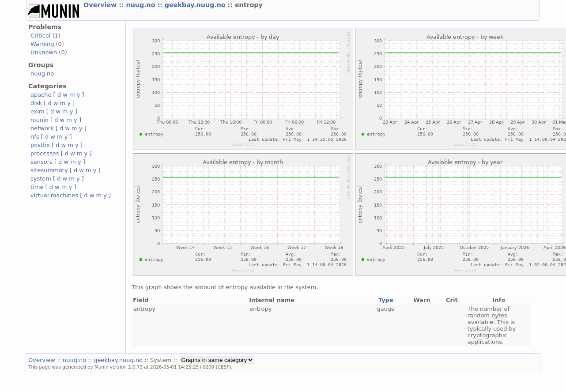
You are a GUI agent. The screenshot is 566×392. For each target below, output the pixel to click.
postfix (40, 145)
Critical (40, 36)
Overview (101, 5)
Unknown (44, 52)
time (37, 187)
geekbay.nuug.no (196, 5)
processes (45, 153)
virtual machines (54, 195)
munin (40, 120)
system (41, 179)
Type (386, 300)
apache (41, 95)
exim (38, 111)
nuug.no (142, 5)
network (42, 128)
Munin (102, 367)
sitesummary (49, 170)
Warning (42, 44)
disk (36, 103)
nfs (35, 137)
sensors (42, 162)
